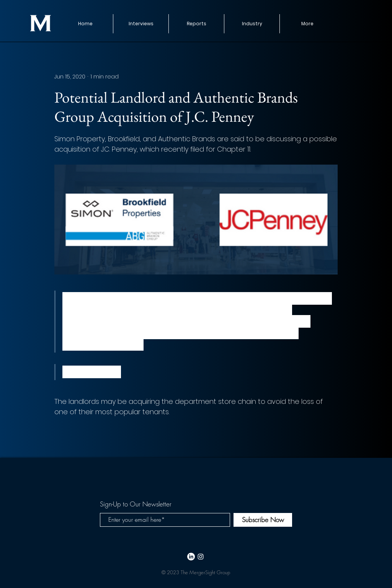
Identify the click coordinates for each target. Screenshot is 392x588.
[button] (196, 24)
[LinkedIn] (191, 557)
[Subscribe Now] (263, 520)
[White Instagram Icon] (201, 557)
